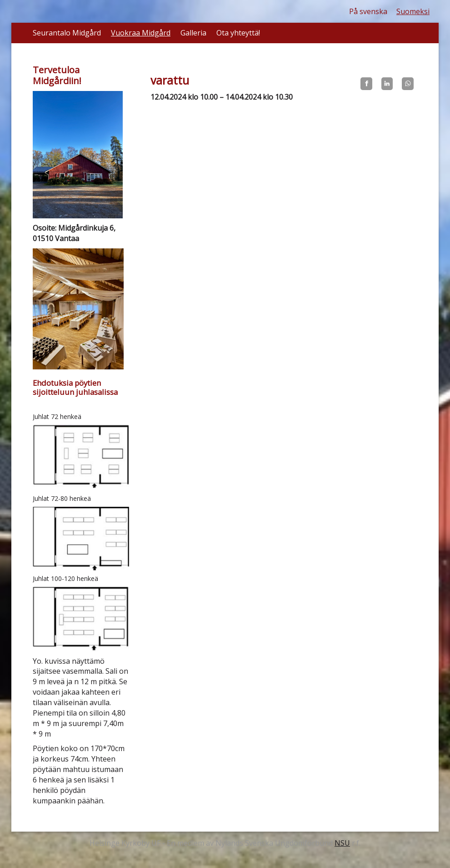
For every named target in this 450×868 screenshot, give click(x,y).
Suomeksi (413, 11)
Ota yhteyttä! (238, 33)
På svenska (368, 11)
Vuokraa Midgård (141, 33)
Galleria (193, 33)
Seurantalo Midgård (67, 33)
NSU (342, 843)
